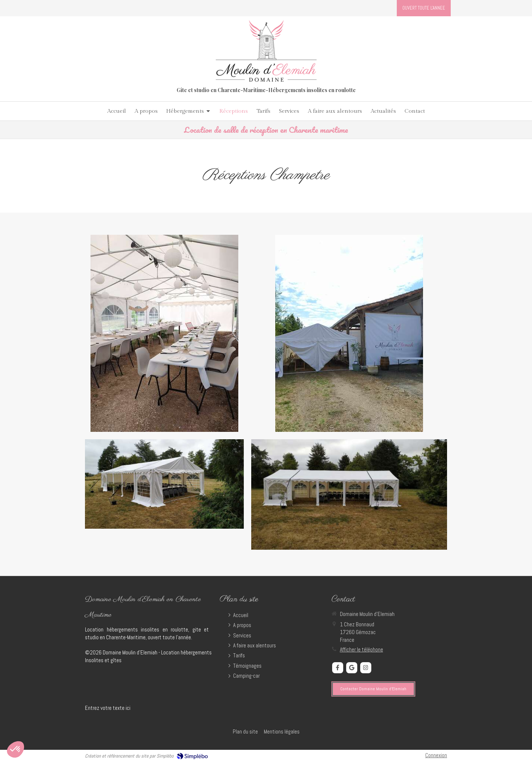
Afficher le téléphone (362, 649)
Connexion (436, 755)
